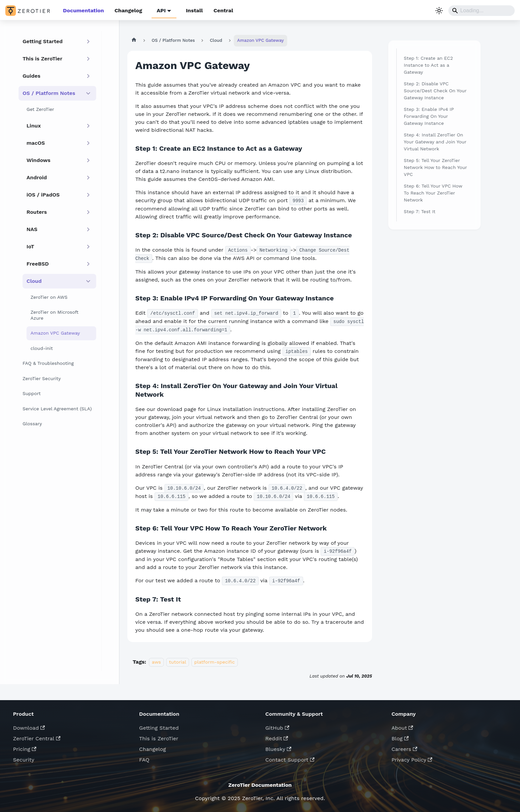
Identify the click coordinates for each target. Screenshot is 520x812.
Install (193, 10)
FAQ (144, 759)
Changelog (127, 10)
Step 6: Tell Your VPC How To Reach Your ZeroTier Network (433, 193)
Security (24, 759)
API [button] (160, 10)
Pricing (25, 748)
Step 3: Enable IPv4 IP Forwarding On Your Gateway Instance (429, 116)
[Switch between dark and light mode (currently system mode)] (439, 11)
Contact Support (290, 759)
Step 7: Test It (420, 211)
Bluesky (278, 748)
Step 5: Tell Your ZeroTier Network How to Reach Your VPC (435, 167)
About (402, 727)
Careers (404, 748)
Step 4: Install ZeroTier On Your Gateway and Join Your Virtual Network (435, 141)
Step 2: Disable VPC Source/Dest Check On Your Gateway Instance (435, 90)
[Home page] (134, 40)
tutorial (178, 661)
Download (29, 727)
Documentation (83, 10)
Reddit (277, 737)
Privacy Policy (412, 759)
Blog (400, 737)
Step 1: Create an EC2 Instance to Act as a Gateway (428, 65)
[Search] (482, 11)
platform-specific (215, 661)
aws (156, 661)
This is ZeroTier (159, 737)
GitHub (277, 727)
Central (222, 10)
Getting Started (159, 727)
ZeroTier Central (37, 737)
